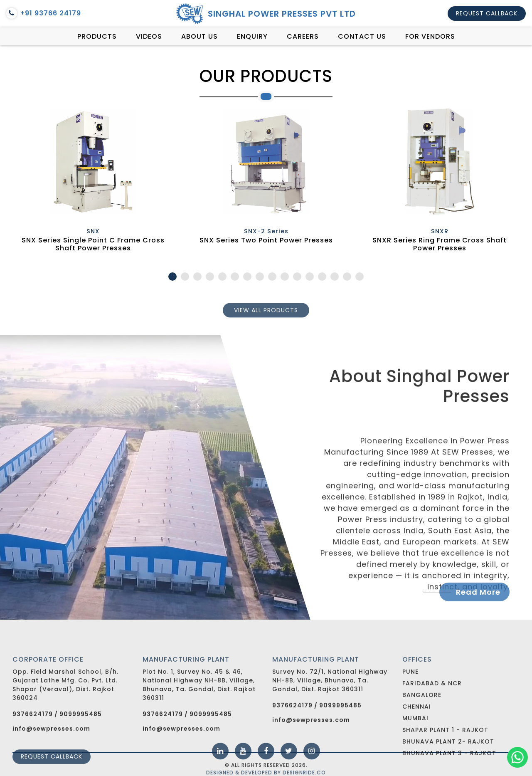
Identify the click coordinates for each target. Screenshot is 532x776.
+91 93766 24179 (44, 13)
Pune (410, 705)
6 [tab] (235, 277)
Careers (303, 36)
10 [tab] (285, 277)
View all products (266, 314)
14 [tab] (335, 277)
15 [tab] (347, 277)
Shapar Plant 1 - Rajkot (445, 763)
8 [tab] (260, 277)
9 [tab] (272, 277)
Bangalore (422, 728)
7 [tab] (247, 277)
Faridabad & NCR (432, 717)
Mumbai (415, 751)
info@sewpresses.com (311, 754)
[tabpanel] (93, 182)
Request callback (487, 13)
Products (97, 36)
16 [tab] (360, 277)
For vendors (430, 36)
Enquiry (252, 36)
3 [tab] (197, 277)
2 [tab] (185, 277)
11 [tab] (297, 277)
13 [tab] (322, 277)
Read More (478, 597)
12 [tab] (310, 277)
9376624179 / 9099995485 (57, 748)
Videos (149, 36)
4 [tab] (210, 277)
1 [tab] (172, 277)
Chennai (417, 740)
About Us (199, 36)
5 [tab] (222, 277)
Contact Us (362, 36)
